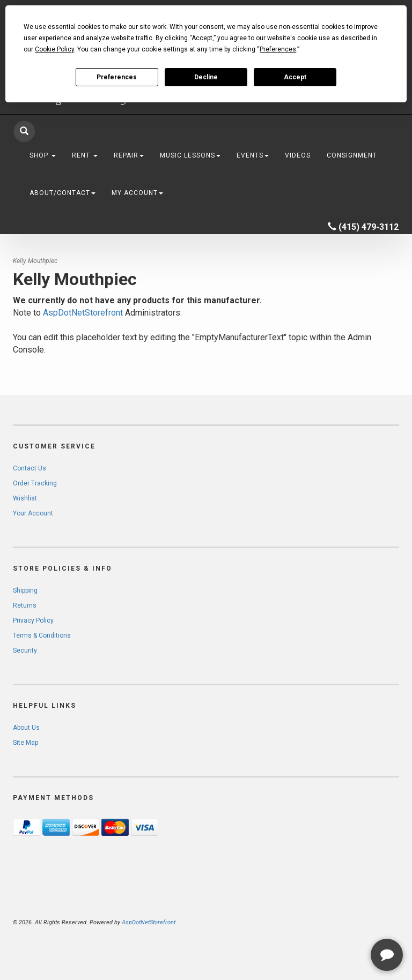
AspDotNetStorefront (83, 313)
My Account (137, 193)
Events (253, 155)
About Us (26, 728)
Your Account (33, 513)
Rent (85, 155)
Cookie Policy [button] (54, 49)
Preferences (117, 77)
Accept (295, 77)
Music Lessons (190, 155)
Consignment (352, 155)
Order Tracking (35, 483)
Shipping (25, 590)
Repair (129, 155)
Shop (43, 155)
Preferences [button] (278, 49)
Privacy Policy (33, 620)
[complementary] (334, 921)
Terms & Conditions (42, 635)
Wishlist (25, 498)
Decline (206, 77)
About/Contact (62, 193)
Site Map (25, 743)
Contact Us (30, 468)
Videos (298, 155)
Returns (25, 605)
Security (25, 650)
